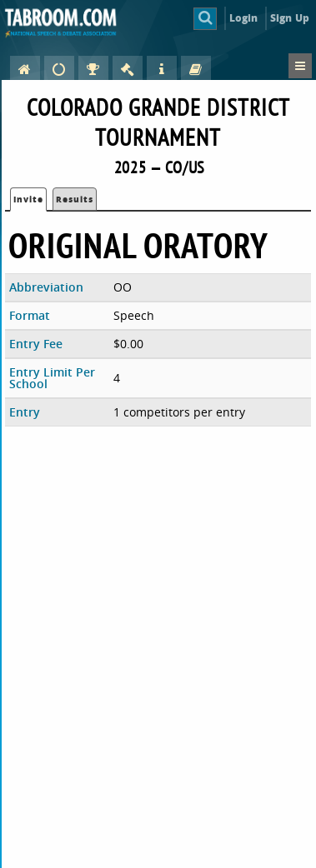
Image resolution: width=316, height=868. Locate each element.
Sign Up (290, 18)
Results (75, 199)
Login (244, 18)
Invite (28, 199)
